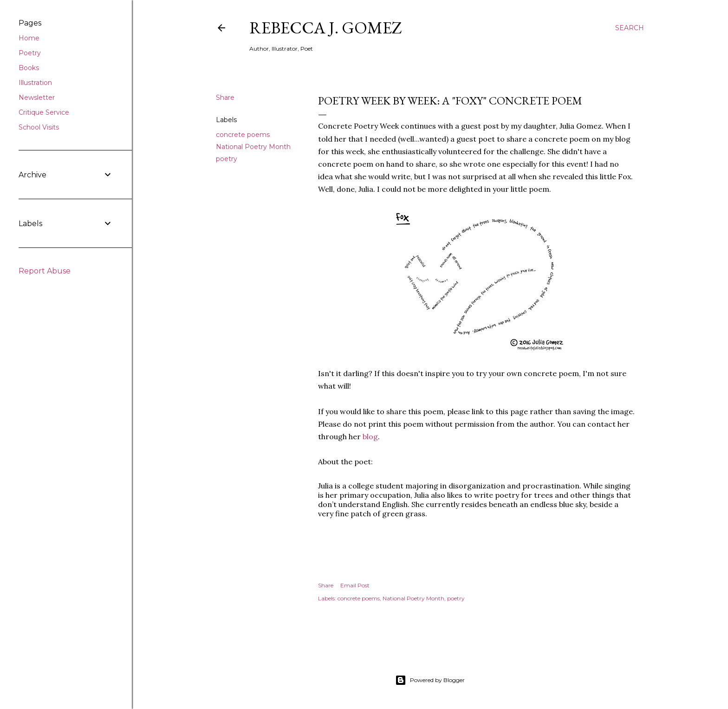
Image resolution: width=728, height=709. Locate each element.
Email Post (355, 585)
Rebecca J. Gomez (326, 28)
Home (29, 38)
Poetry (30, 53)
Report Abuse (45, 271)
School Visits (39, 127)
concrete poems (243, 135)
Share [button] (225, 98)
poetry (227, 159)
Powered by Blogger (430, 680)
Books (29, 68)
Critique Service (44, 112)
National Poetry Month (253, 147)
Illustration (35, 83)
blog (370, 436)
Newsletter (37, 98)
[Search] (630, 28)
